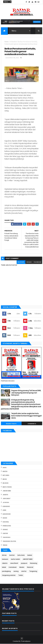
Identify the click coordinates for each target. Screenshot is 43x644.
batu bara (6, 475)
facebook (37, 262)
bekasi (5, 479)
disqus (29, 262)
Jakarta (5, 495)
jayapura (6, 503)
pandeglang (7, 526)
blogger (21, 262)
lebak (4, 510)
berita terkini (7, 487)
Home (6, 42)
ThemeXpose (26, 641)
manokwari (7, 514)
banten (5, 471)
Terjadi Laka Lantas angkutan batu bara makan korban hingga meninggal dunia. (26, 416)
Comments (32, 424)
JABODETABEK (7, 491)
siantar (5, 534)
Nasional (6, 522)
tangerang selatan (9, 541)
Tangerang (6, 537)
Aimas (5, 468)
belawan (6, 483)
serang (5, 530)
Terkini (5, 545)
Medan (5, 518)
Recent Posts (11, 424)
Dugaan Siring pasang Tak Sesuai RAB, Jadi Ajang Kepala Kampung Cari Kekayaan (26, 393)
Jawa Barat (6, 499)
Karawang (6, 506)
